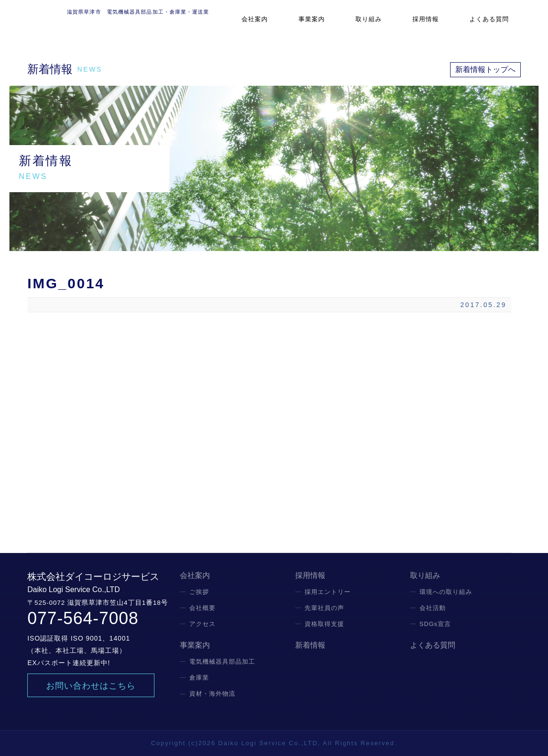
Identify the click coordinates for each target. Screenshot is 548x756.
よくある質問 (496, 26)
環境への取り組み (446, 592)
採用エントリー (328, 592)
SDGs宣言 (435, 624)
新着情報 (310, 645)
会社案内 (298, 26)
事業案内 (346, 26)
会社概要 (202, 608)
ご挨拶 (199, 592)
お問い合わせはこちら (91, 686)
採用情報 (440, 26)
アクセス (202, 624)
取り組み (393, 26)
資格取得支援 (324, 624)
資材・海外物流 (212, 694)
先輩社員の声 (324, 608)
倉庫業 (199, 678)
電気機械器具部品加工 (222, 662)
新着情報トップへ (485, 69)
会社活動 (433, 608)
